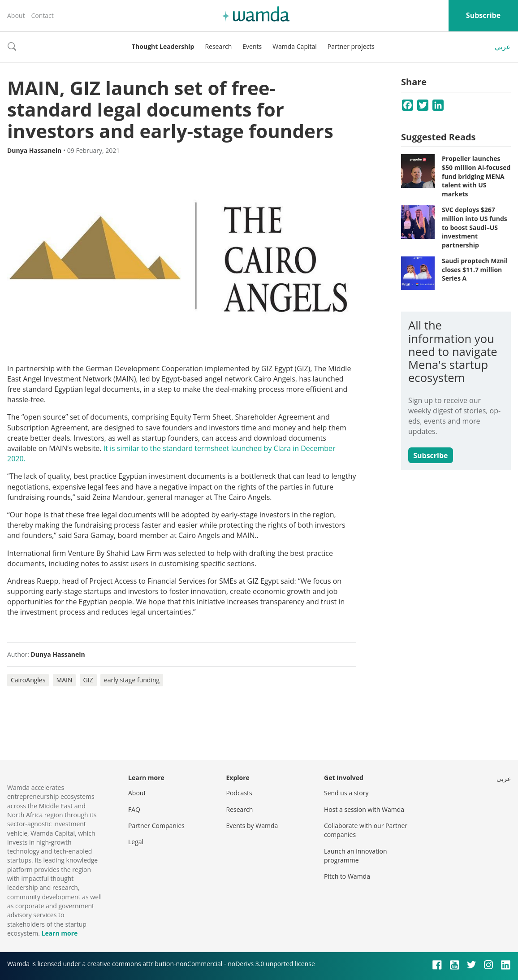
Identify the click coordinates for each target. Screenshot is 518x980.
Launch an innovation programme (356, 856)
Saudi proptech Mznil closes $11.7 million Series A (475, 269)
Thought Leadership (163, 46)
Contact (42, 15)
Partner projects (351, 46)
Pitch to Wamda (347, 876)
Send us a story (346, 793)
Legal (136, 842)
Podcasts (239, 793)
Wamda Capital (295, 46)
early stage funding (132, 680)
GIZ (88, 680)
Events (252, 46)
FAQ (134, 809)
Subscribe (483, 15)
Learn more (59, 933)
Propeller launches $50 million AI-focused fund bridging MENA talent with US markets (476, 176)
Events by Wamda (252, 826)
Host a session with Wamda (364, 809)
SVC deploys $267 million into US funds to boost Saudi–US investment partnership (475, 227)
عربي (503, 47)
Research (218, 46)
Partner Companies (156, 826)
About (16, 15)
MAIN (65, 680)
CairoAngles (28, 680)
